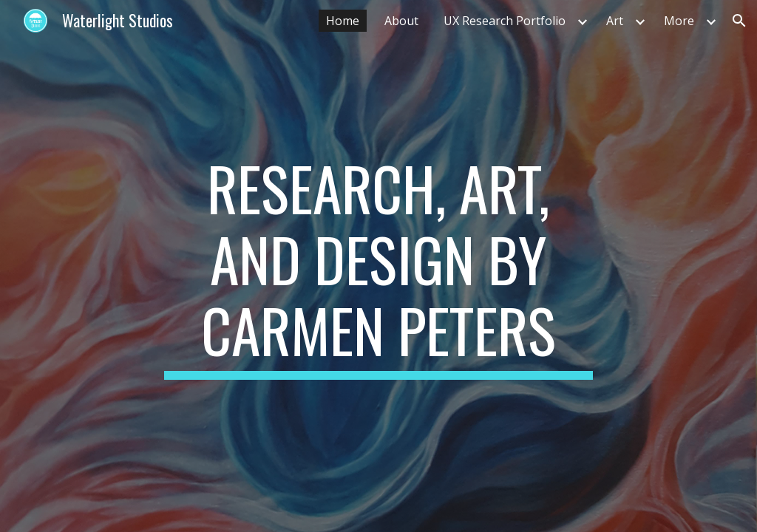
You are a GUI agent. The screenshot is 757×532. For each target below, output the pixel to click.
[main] (378, 266)
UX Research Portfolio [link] (505, 21)
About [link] (401, 21)
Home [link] (343, 21)
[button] (739, 21)
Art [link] (615, 21)
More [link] (679, 21)
